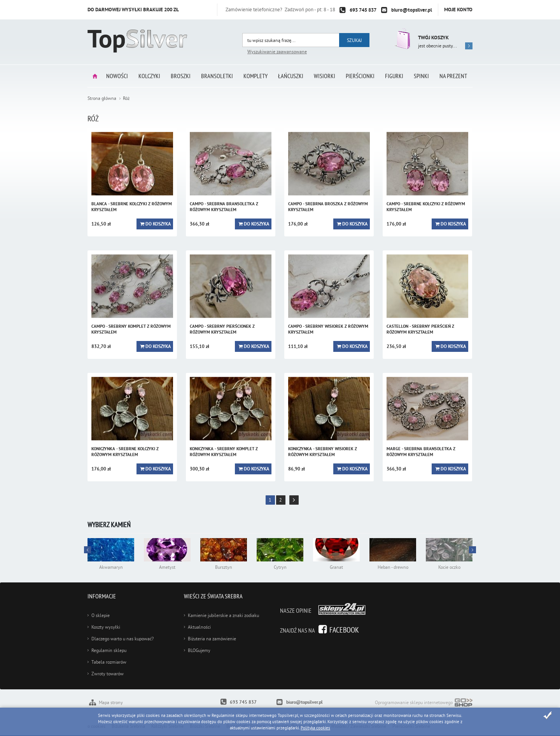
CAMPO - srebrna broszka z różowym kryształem (328, 207)
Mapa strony (111, 702)
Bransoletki (217, 76)
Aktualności (199, 627)
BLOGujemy (199, 650)
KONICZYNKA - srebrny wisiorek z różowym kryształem (323, 452)
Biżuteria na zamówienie (212, 639)
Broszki (181, 76)
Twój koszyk (433, 38)
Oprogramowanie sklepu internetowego (424, 703)
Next (87, 550)
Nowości (117, 76)
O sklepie (101, 615)
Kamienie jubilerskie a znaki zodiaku (223, 615)
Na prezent (453, 76)
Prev (472, 550)
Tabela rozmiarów (109, 662)
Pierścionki (360, 76)
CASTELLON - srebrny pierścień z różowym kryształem (420, 329)
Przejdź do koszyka (402, 39)
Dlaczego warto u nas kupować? (122, 639)
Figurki (394, 76)
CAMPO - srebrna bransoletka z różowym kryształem (224, 207)
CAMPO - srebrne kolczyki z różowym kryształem (426, 207)
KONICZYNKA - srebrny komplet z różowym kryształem (224, 452)
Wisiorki (325, 76)
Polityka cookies (315, 728)
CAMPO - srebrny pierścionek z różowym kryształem (222, 329)
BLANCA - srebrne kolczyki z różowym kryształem (132, 207)
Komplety (255, 76)
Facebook (344, 630)
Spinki (421, 76)
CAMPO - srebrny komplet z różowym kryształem (131, 329)
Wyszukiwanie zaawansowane (277, 52)
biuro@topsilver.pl (412, 10)
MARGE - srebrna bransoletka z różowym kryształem (421, 452)
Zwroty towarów (108, 674)
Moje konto (458, 10)
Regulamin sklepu (109, 650)
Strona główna (95, 76)
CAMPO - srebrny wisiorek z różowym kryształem (328, 329)
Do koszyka (158, 224)
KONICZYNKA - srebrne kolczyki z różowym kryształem (125, 452)
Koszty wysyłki (106, 627)
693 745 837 (363, 10)
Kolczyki (149, 76)
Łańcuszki (291, 76)
